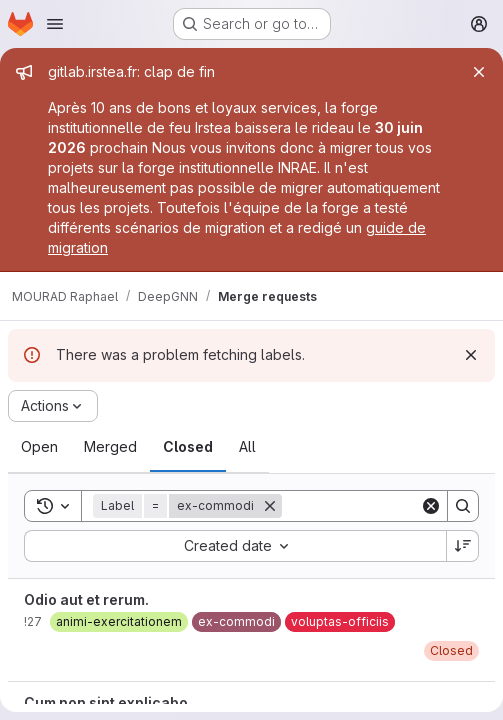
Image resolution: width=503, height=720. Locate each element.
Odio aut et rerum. (86, 599)
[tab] (39, 447)
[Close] (479, 72)
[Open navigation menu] (55, 24)
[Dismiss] (471, 355)
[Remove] (270, 506)
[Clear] (431, 506)
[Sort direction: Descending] (463, 546)
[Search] (463, 506)
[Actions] (53, 406)
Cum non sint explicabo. (108, 702)
